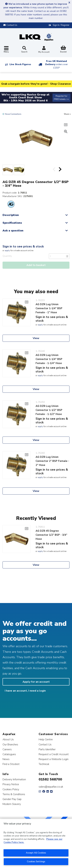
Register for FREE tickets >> (61, 98)
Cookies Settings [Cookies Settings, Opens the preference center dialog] (36, 862)
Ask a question (13, 231)
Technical (44, 764)
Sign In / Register (61, 25)
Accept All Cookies (36, 853)
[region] (36, 843)
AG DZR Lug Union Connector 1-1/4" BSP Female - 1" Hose (49, 308)
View (36, 338)
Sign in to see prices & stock (23, 246)
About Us (8, 739)
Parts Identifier (47, 749)
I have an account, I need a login (25, 691)
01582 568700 (50, 779)
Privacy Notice (11, 784)
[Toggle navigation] (6, 50)
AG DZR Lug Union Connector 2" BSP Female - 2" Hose (52, 461)
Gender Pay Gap (12, 799)
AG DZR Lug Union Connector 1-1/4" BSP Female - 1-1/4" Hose (49, 359)
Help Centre (46, 739)
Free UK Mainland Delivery (56, 64)
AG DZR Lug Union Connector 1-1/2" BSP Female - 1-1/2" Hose (49, 410)
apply (7, 250)
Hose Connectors (13, 114)
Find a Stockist (11, 764)
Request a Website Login (54, 759)
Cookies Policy (11, 789)
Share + (67, 114)
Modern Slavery (12, 804)
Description (11, 215)
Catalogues (9, 754)
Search (24, 50)
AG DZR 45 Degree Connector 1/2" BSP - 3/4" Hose (51, 535)
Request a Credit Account (54, 754)
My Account (44, 50)
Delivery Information (14, 779)
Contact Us (45, 744)
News (6, 759)
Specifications (12, 223)
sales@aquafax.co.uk (51, 787)
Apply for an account (36, 682)
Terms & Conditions (14, 794)
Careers (7, 749)
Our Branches (10, 744)
